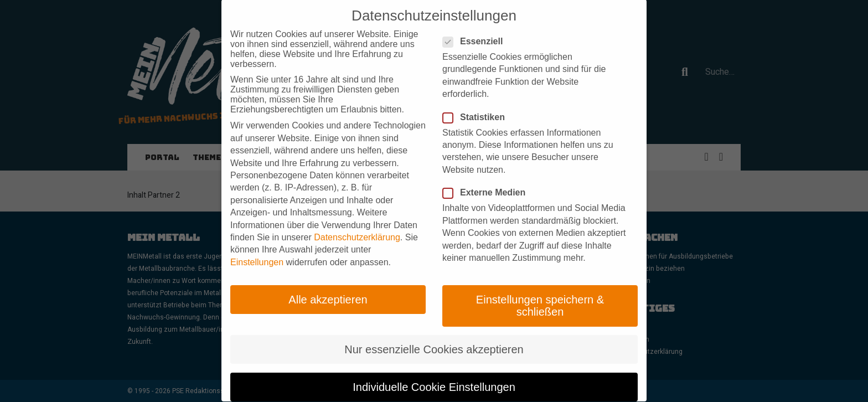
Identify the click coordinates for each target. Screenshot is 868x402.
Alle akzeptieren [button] (328, 282)
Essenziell (476, 24)
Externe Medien (487, 175)
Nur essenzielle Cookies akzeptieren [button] (434, 332)
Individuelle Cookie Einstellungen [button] (434, 369)
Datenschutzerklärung (357, 220)
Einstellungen (257, 244)
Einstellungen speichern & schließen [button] (540, 288)
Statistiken (477, 99)
